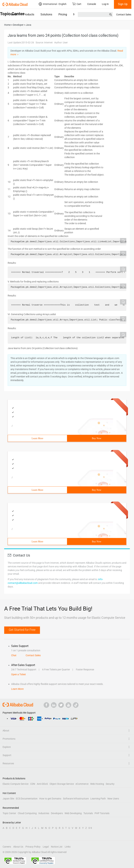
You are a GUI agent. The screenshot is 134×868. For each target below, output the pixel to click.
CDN (33, 784)
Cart (77, 4)
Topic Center (9, 813)
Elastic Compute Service (16, 784)
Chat (14, 655)
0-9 (90, 828)
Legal (46, 847)
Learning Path (98, 799)
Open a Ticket (18, 674)
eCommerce (82, 784)
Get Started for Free (22, 630)
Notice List (57, 847)
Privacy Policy (33, 847)
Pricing (63, 14)
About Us (18, 847)
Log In (105, 4)
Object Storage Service (62, 784)
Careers (7, 847)
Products (29, 14)
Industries (44, 813)
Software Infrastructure (76, 799)
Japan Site (8, 799)
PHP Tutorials (102, 813)
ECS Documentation (27, 799)
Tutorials (88, 813)
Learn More (37, 438)
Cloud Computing (27, 813)
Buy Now (96, 438)
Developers (57, 813)
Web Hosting (97, 784)
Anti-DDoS (42, 784)
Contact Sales (124, 15)
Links (68, 847)
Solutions (46, 14)
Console (92, 4)
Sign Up (123, 4)
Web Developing (73, 813)
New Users (113, 799)
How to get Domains (50, 799)
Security (110, 784)
